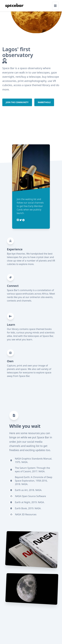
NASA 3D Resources (26, 514)
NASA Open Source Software (30, 496)
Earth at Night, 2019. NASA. (30, 502)
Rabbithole (44, 102)
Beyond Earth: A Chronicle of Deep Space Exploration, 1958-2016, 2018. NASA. (34, 481)
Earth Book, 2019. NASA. (28, 508)
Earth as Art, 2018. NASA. (28, 490)
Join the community (17, 102)
